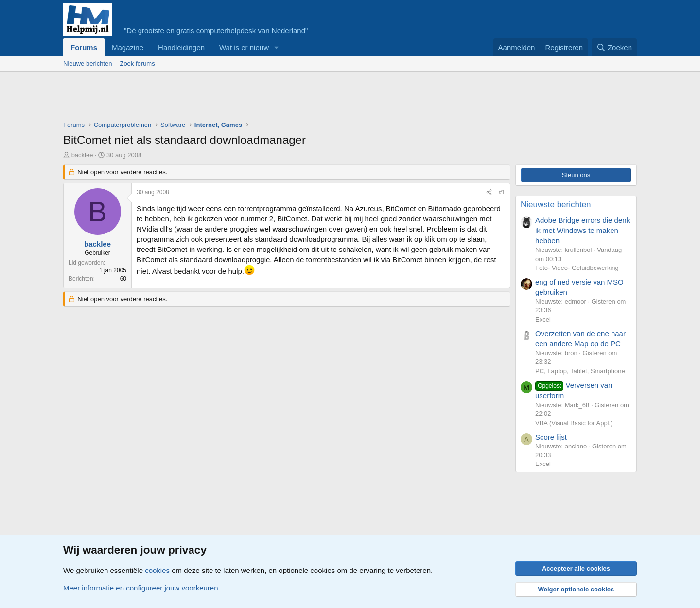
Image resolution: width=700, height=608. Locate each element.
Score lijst (551, 437)
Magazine (128, 47)
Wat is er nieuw (244, 47)
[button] (277, 47)
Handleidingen (181, 47)
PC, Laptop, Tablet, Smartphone (580, 371)
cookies (157, 570)
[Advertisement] (240, 98)
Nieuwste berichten (556, 205)
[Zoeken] (614, 47)
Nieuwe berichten (87, 63)
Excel (543, 319)
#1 (502, 192)
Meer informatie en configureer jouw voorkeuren (141, 588)
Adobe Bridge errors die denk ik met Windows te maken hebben (583, 230)
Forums (84, 47)
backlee (82, 155)
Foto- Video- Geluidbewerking (577, 268)
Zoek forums (137, 63)
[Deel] (489, 192)
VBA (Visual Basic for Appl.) (574, 423)
